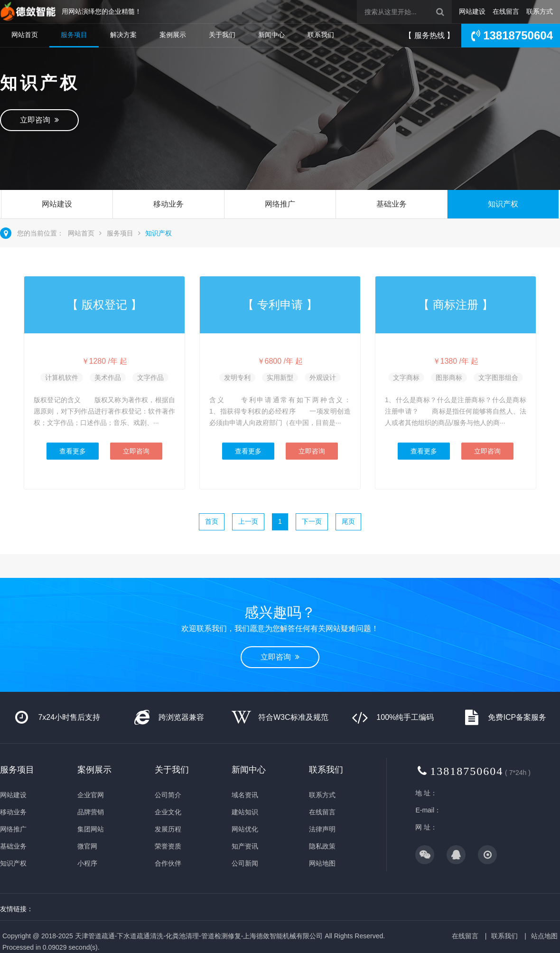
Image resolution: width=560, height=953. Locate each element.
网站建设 (472, 11)
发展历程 (168, 829)
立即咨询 (39, 120)
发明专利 (237, 377)
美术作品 (108, 377)
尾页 (348, 521)
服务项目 (74, 35)
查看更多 (73, 451)
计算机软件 (62, 377)
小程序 (87, 863)
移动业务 (168, 204)
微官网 (87, 846)
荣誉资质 (168, 846)
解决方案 (123, 35)
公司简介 (168, 795)
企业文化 (168, 812)
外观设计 (323, 377)
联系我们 (321, 35)
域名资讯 (245, 795)
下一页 (312, 521)
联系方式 (540, 11)
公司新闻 (245, 863)
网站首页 (25, 35)
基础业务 (392, 204)
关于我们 (222, 35)
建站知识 (245, 812)
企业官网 (91, 795)
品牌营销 (91, 812)
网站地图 (322, 863)
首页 (212, 521)
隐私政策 (322, 846)
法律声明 (322, 829)
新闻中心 (271, 35)
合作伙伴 (168, 863)
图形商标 (449, 377)
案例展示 (173, 35)
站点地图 (544, 936)
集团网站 (91, 829)
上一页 (248, 521)
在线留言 (506, 11)
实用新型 (280, 377)
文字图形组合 (498, 377)
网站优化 (245, 829)
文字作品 (150, 377)
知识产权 (503, 204)
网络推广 (280, 204)
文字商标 (406, 377)
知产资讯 (245, 846)
